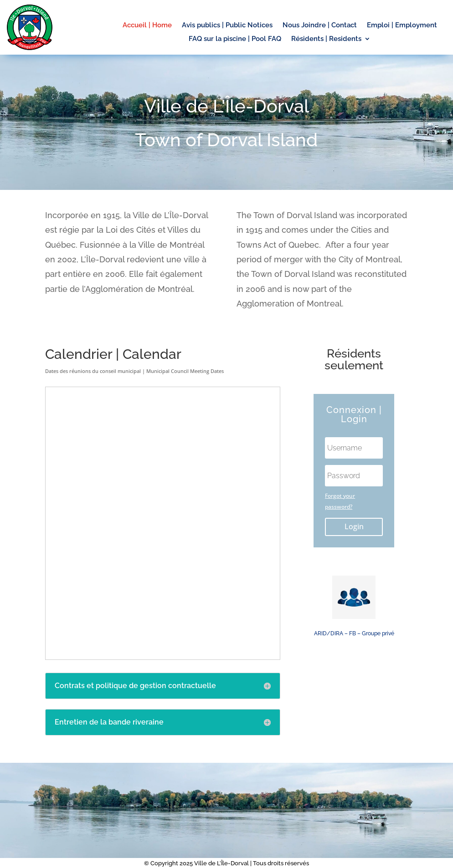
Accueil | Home (147, 26)
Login (354, 526)
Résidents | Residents (326, 39)
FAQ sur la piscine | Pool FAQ (235, 39)
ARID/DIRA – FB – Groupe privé (354, 633)
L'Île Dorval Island (354, 684)
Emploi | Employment (402, 26)
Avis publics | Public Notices (227, 26)
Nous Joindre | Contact (320, 26)
